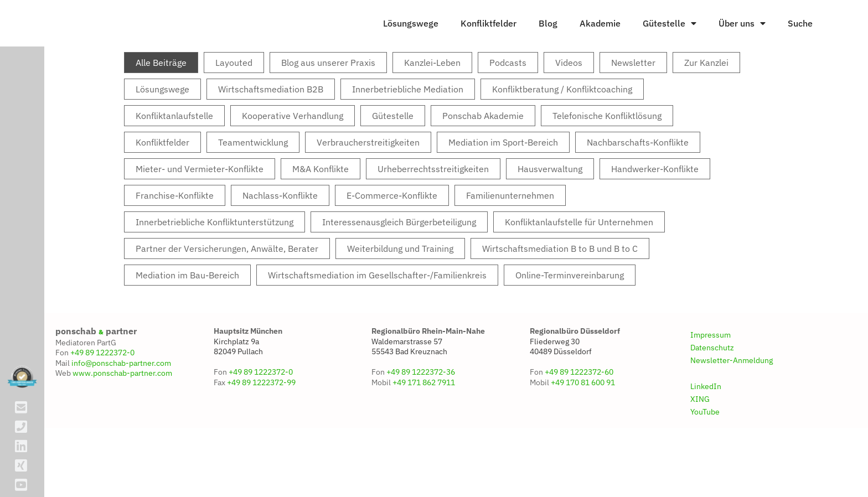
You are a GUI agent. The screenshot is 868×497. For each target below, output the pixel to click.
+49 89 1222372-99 (261, 429)
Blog (548, 47)
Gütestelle (670, 47)
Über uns (742, 47)
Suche (800, 47)
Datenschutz (712, 395)
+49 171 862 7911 (424, 429)
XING (700, 446)
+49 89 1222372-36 (421, 419)
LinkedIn (706, 433)
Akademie (600, 47)
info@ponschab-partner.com (121, 410)
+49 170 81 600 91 (583, 429)
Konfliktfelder (489, 47)
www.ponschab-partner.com (122, 420)
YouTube (705, 459)
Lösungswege (411, 47)
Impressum (711, 382)
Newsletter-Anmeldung (732, 407)
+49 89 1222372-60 (579, 419)
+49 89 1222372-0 (102, 400)
